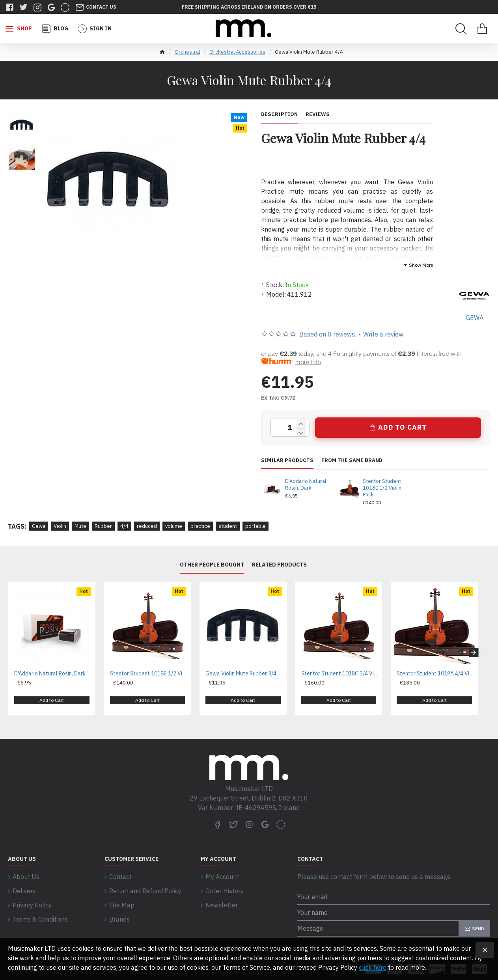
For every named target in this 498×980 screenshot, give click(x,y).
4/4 (124, 526)
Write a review (383, 334)
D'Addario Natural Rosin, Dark (306, 485)
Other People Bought (212, 565)
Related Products (279, 565)
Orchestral (187, 52)
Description (279, 114)
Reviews (318, 114)
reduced (147, 526)
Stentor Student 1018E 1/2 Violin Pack (382, 488)
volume (174, 526)
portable (256, 526)
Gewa (39, 526)
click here (373, 967)
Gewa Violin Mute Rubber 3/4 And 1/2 (245, 673)
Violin (60, 526)
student (228, 526)
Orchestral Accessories (237, 52)
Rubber (103, 526)
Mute (80, 526)
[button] (474, 650)
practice (200, 526)
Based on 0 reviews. (328, 334)
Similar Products (287, 460)
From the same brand (352, 460)
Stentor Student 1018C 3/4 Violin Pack (340, 673)
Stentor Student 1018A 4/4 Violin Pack (436, 673)
